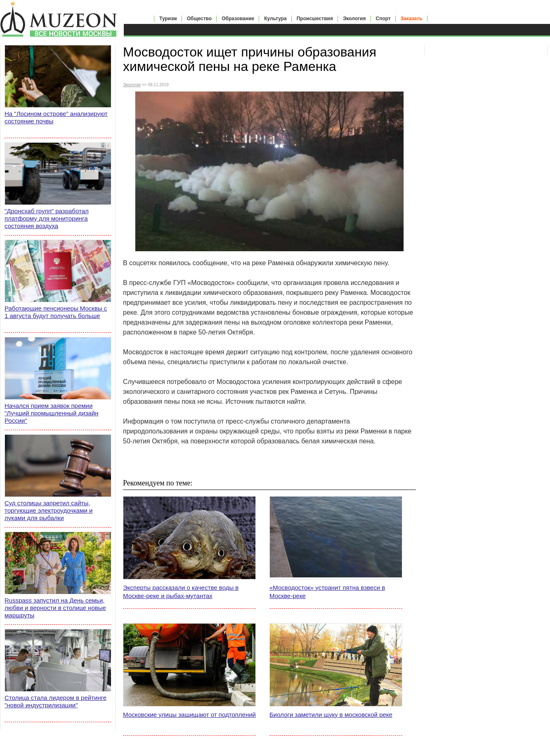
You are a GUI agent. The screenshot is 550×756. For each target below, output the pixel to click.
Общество (199, 19)
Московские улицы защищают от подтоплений (189, 715)
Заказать (412, 19)
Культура (275, 19)
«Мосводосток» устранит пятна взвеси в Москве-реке (327, 592)
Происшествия (315, 19)
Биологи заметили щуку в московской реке (331, 715)
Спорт (383, 19)
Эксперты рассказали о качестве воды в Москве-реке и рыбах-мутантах (181, 592)
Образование (238, 19)
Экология (354, 19)
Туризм (168, 19)
